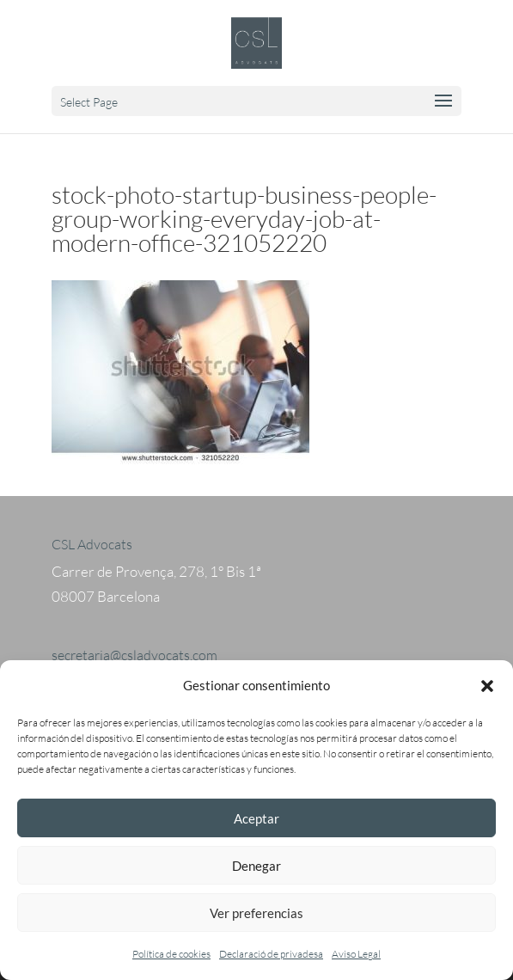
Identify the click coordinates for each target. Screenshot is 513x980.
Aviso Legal (356, 954)
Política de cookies (171, 954)
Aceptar (256, 818)
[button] (487, 686)
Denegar (256, 866)
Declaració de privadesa (271, 954)
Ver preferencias (256, 913)
